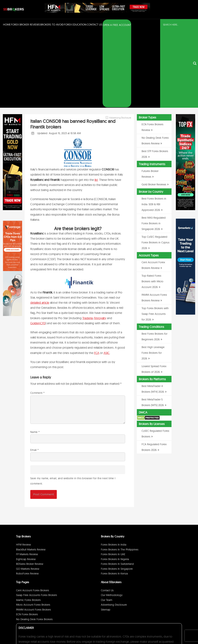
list (96, 103)
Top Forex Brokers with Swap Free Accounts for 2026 (155, 237)
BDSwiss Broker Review (30, 487)
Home (7, 25)
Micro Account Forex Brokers (33, 528)
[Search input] (177, 25)
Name (35, 355)
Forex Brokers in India (114, 468)
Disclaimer (160, 631)
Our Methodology (112, 519)
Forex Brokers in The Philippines (120, 473)
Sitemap (106, 533)
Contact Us (94, 25)
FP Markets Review (27, 478)
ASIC (107, 276)
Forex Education (75, 25)
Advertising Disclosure (114, 528)
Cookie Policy (174, 631)
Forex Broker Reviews (25, 25)
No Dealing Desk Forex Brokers (34, 543)
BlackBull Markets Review (31, 473)
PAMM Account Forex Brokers (34, 533)
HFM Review (23, 468)
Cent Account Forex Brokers (33, 514)
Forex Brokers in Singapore (117, 492)
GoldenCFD (38, 246)
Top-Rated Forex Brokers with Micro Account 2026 (152, 205)
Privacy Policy (147, 631)
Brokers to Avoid (52, 25)
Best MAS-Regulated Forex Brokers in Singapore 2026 (154, 147)
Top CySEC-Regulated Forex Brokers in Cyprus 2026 (156, 166)
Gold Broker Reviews (154, 108)
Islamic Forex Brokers (28, 523)
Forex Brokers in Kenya (114, 497)
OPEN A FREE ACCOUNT (117, 25)
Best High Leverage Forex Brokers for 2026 (153, 276)
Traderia (88, 241)
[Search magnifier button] (195, 25)
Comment (37, 316)
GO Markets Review (28, 492)
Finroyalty (100, 241)
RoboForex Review (27, 497)
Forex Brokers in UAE (113, 478)
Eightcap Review (26, 482)
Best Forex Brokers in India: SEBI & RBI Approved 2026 (154, 128)
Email (35, 373)
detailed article (40, 226)
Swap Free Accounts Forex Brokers (37, 519)
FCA (97, 276)
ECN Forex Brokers (27, 538)
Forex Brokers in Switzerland (117, 487)
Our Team (107, 523)
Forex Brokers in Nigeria (115, 482)
